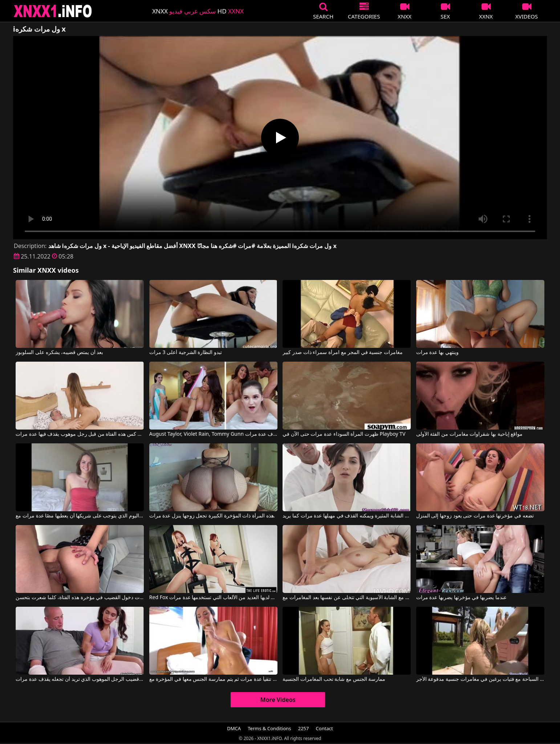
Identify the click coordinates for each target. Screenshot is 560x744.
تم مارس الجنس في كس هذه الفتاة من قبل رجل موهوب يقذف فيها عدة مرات (80, 434)
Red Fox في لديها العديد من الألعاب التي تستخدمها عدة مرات (213, 598)
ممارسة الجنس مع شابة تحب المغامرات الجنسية (334, 679)
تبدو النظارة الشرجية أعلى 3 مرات (186, 353)
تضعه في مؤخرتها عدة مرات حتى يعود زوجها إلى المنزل (475, 516)
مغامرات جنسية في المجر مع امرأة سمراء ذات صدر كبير (343, 353)
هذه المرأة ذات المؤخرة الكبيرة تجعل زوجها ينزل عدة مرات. (212, 516)
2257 (304, 728)
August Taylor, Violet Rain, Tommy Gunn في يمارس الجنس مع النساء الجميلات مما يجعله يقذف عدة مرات (213, 434)
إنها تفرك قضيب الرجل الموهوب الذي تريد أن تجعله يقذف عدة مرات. (80, 679)
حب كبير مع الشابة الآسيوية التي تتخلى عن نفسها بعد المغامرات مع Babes (347, 598)
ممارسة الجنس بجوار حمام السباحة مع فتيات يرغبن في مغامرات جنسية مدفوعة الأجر (480, 679)
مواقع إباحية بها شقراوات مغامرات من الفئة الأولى (469, 434)
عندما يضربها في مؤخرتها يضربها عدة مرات (461, 598)
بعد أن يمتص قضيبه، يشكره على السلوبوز (59, 353)
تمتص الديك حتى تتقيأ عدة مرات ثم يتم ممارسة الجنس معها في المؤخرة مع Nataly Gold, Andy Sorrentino (213, 679)
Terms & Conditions (269, 728)
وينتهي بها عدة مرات (437, 353)
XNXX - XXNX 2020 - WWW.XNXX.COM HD (53, 11)
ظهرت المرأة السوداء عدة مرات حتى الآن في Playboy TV (344, 434)
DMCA (234, 728)
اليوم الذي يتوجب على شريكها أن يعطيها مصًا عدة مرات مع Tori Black (80, 516)
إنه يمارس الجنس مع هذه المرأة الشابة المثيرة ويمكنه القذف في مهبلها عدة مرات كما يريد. (347, 516)
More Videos (278, 700)
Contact (324, 728)
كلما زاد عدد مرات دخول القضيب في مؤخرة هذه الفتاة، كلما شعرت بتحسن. (80, 598)
